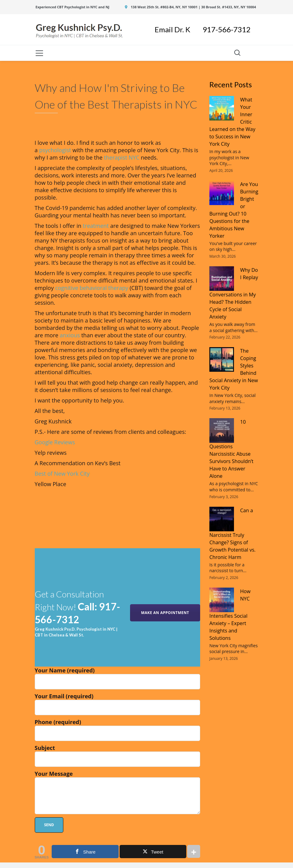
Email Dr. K (179, 29)
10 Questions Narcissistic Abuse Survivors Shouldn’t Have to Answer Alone (231, 449)
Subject (118, 755)
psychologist (55, 150)
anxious (70, 335)
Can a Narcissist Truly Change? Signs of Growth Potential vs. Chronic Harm (232, 534)
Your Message (118, 792)
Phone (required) (118, 730)
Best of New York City (62, 474)
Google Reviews (55, 442)
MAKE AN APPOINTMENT (165, 613)
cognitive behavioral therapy (92, 288)
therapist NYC (122, 157)
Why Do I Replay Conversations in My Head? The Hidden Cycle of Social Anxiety (234, 293)
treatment (96, 226)
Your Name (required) (118, 678)
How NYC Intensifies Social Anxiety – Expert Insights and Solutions (230, 615)
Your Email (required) (118, 704)
